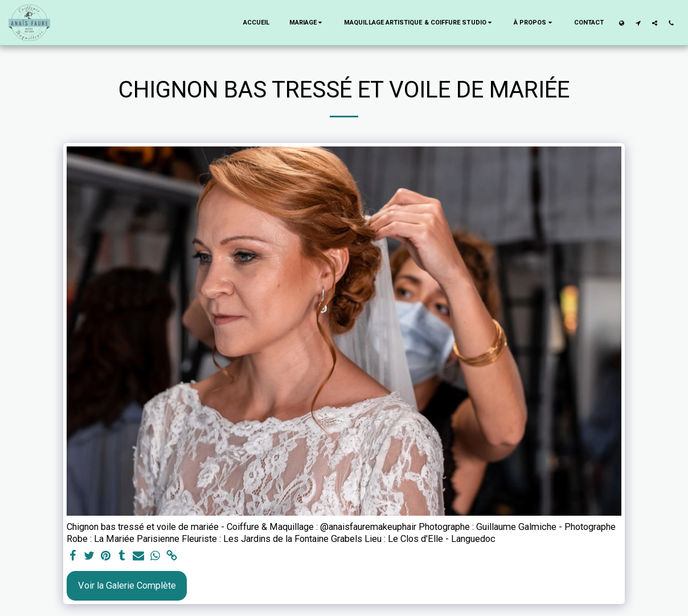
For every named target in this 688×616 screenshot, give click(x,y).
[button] (307, 23)
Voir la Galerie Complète (127, 586)
